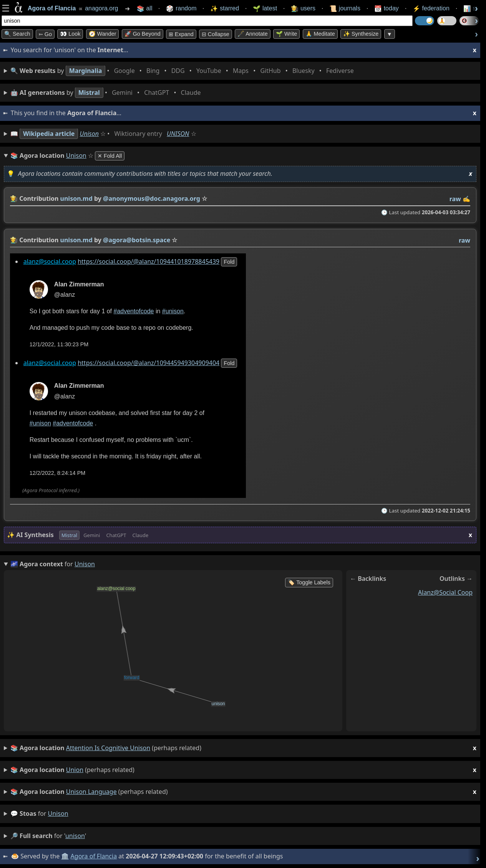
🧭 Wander (103, 34)
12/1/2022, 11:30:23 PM (59, 344)
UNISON (178, 134)
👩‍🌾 (14, 198)
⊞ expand (181, 34)
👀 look (70, 34)
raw (455, 199)
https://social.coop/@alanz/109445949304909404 (148, 363)
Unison (89, 134)
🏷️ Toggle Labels (309, 582)
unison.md (76, 198)
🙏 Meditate (320, 34)
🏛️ (65, 856)
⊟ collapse (216, 34)
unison (58, 813)
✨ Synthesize (361, 34)
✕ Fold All (110, 156)
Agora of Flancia (94, 856)
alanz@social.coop (50, 261)
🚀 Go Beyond (143, 34)
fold (229, 262)
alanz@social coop (445, 592)
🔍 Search (17, 34)
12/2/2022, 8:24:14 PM (58, 473)
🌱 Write (286, 34)
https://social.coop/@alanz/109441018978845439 (148, 261)
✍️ (466, 199)
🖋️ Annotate (253, 34)
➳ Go (45, 34)
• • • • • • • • (184, 71)
